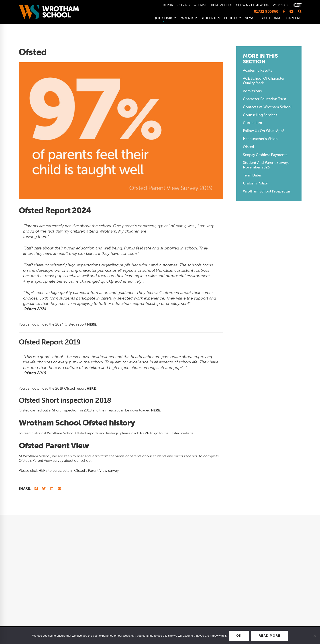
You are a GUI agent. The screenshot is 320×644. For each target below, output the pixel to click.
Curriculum (253, 123)
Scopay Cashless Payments (265, 155)
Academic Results (258, 71)
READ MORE (269, 636)
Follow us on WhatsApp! (263, 131)
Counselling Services (260, 115)
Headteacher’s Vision (260, 139)
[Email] (59, 489)
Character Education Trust (265, 99)
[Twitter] (44, 489)
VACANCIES (281, 5)
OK (239, 636)
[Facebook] (36, 489)
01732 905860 (266, 11)
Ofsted (249, 147)
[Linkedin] (52, 489)
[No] (314, 636)
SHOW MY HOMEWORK (253, 5)
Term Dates (252, 175)
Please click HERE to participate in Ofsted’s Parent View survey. (69, 471)
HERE (144, 433)
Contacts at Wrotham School (267, 107)
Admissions (252, 91)
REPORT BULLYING (176, 5)
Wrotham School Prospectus (267, 191)
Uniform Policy (255, 183)
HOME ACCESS (221, 5)
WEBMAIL (200, 5)
